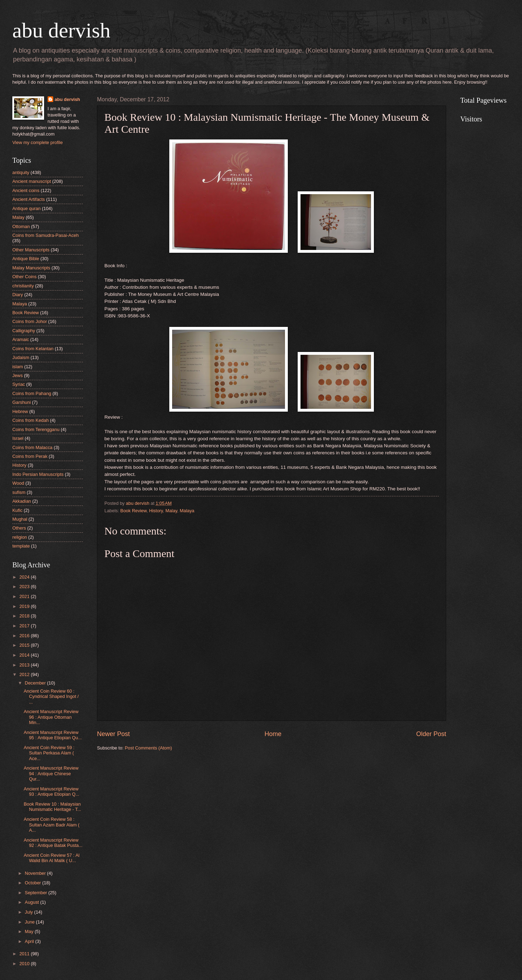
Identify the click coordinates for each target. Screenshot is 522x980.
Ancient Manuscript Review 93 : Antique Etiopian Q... (51, 791)
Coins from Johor (30, 321)
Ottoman (21, 226)
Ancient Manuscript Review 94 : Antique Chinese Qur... (51, 773)
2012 (25, 674)
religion (20, 537)
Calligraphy (24, 331)
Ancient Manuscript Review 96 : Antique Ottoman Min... (51, 717)
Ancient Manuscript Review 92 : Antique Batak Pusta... (53, 843)
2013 (25, 665)
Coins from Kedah (31, 420)
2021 (25, 596)
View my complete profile (38, 142)
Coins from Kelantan (33, 349)
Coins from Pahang (32, 393)
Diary (18, 295)
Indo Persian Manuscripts (38, 474)
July (29, 912)
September (37, 893)
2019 (25, 606)
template (21, 546)
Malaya (187, 511)
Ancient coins (26, 190)
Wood (18, 483)
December (36, 683)
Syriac (19, 384)
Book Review (133, 511)
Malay (171, 511)
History (156, 511)
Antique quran (26, 208)
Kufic (17, 510)
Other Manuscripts (31, 250)
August (32, 902)
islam (18, 367)
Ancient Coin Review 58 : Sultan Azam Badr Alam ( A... (51, 825)
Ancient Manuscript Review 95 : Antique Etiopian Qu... (53, 735)
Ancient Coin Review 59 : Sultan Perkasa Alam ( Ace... (49, 753)
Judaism (21, 357)
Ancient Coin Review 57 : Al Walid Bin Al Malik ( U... (51, 858)
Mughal (20, 519)
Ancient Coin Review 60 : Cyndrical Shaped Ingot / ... (51, 697)
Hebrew (20, 411)
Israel (18, 438)
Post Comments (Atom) (148, 748)
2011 (25, 954)
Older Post (431, 734)
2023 (25, 587)
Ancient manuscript (32, 181)
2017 (25, 626)
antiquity (21, 172)
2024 (25, 577)
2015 (25, 645)
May (30, 931)
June (30, 922)
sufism (19, 492)
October (33, 883)
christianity (23, 286)
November (36, 873)
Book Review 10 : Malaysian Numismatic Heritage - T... (52, 807)
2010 (25, 964)
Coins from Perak (30, 456)
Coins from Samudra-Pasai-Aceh (45, 235)
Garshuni (22, 402)
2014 (25, 655)
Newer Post (113, 734)
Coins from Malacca (32, 447)
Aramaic (21, 339)
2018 (25, 616)
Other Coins (25, 277)
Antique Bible (26, 259)
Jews (17, 375)
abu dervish (61, 30)
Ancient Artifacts (29, 199)
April (30, 941)
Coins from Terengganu (36, 429)
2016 (25, 636)
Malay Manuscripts (31, 268)
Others (19, 528)
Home (273, 734)
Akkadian (22, 501)
